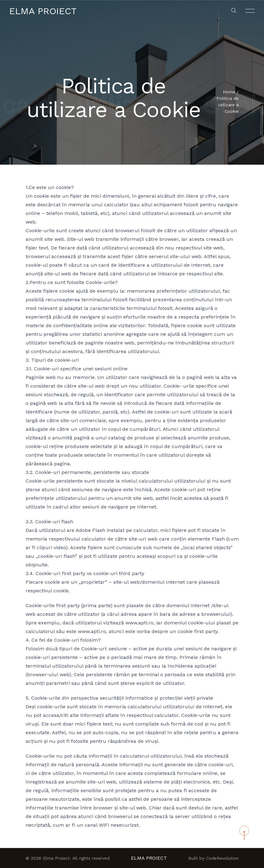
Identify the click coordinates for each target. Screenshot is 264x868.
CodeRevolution (222, 858)
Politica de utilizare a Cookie (228, 105)
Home (229, 93)
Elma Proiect (43, 11)
